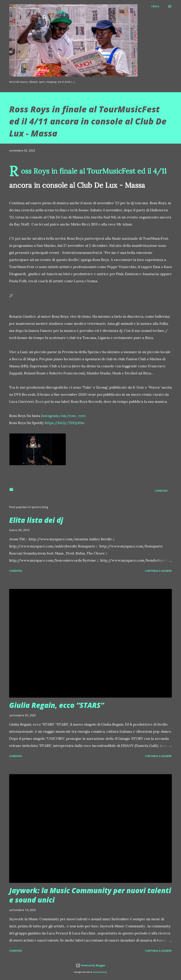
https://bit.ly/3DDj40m (65, 423)
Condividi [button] (161, 491)
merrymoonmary (100, 972)
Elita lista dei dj (36, 520)
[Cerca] (155, 6)
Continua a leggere (158, 571)
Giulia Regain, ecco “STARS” (57, 705)
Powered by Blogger (90, 965)
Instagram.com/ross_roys (63, 416)
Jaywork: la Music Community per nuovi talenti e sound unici (90, 895)
